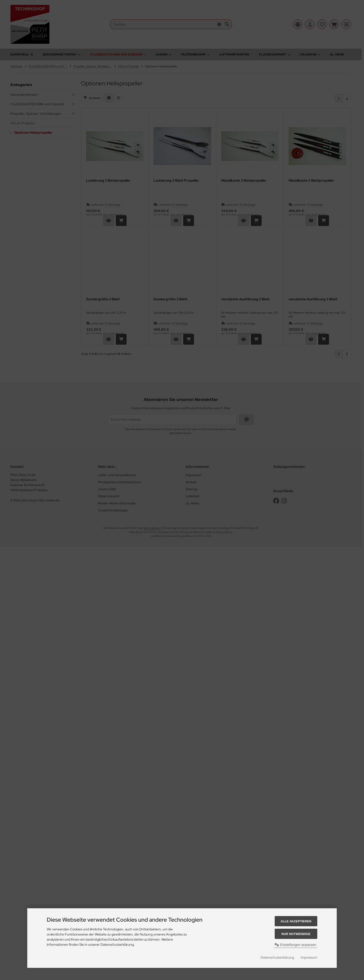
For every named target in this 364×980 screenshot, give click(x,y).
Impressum (309, 957)
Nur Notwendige (296, 934)
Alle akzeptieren (296, 921)
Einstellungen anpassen (296, 945)
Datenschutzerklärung (277, 957)
